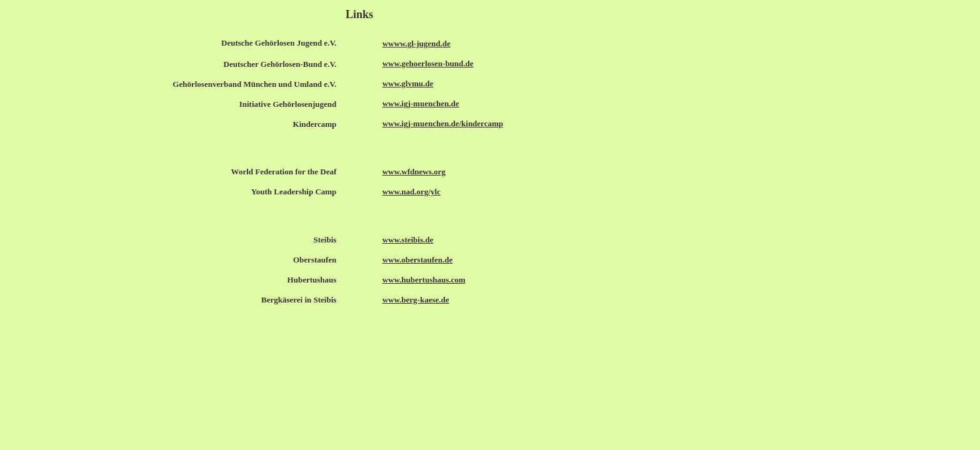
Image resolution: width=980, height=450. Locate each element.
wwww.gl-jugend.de (417, 43)
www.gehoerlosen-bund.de (428, 63)
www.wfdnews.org (414, 172)
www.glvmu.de (408, 83)
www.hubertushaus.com (424, 280)
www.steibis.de (408, 240)
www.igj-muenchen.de (421, 103)
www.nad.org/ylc (412, 192)
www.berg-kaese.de (416, 300)
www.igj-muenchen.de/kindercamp (443, 123)
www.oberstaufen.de (418, 260)
